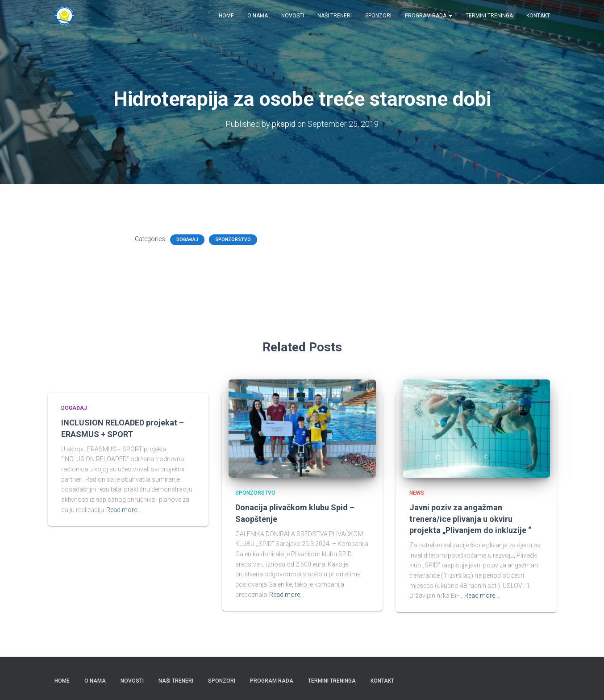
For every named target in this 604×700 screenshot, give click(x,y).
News (417, 493)
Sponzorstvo (233, 240)
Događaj (187, 240)
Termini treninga (489, 16)
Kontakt (538, 16)
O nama (258, 16)
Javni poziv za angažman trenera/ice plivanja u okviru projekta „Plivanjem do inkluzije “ (470, 519)
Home (226, 16)
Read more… (124, 510)
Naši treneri (335, 16)
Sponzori (378, 16)
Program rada (429, 16)
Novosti (293, 16)
